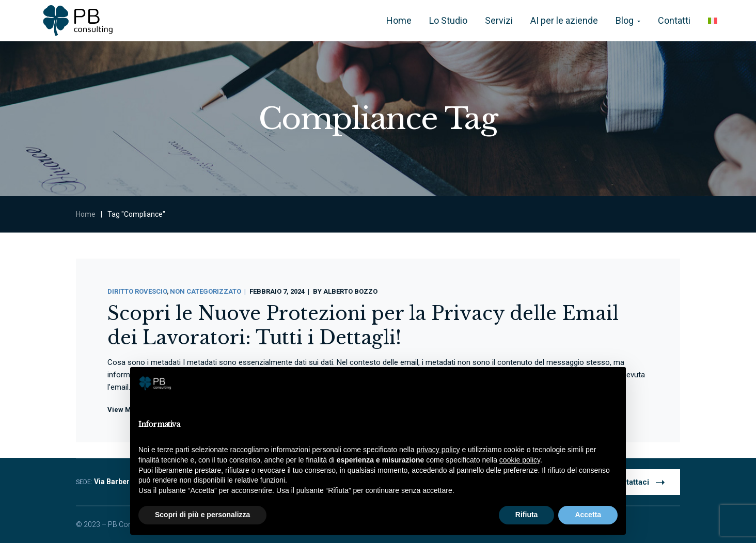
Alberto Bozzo (350, 291)
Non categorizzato (206, 291)
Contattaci (638, 482)
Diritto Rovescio (137, 291)
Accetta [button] (588, 515)
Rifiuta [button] (527, 515)
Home (86, 214)
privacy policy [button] (438, 450)
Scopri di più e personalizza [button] (202, 515)
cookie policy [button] (520, 460)
